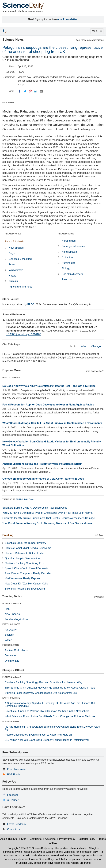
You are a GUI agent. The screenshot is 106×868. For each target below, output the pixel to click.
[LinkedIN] (36, 91)
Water (8, 640)
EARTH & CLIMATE (11, 624)
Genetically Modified (20, 259)
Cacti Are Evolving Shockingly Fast (25, 563)
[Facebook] (19, 91)
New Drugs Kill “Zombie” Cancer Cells (26, 584)
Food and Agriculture (17, 619)
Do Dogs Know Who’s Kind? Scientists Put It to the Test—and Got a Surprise (49, 386)
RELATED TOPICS (13, 234)
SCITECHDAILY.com (25, 499)
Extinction (67, 257)
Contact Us (13, 829)
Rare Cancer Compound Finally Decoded (28, 573)
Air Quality (11, 630)
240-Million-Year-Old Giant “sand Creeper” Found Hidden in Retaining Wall (47, 740)
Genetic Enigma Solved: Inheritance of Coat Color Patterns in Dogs (43, 479)
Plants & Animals (14, 242)
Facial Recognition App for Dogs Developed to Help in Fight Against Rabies (48, 405)
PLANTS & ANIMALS (12, 604)
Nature (12, 276)
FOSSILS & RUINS (11, 645)
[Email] (41, 91)
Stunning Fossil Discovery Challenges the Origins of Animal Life (41, 693)
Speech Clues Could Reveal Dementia (27, 568)
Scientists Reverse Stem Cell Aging (25, 589)
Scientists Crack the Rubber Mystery (25, 543)
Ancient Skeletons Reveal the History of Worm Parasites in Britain (42, 464)
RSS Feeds (14, 775)
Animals (13, 281)
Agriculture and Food (21, 287)
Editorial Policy (87, 839)
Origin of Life (12, 661)
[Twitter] (25, 91)
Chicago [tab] (96, 346)
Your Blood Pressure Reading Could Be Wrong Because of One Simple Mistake (47, 523)
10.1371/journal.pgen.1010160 (24, 334)
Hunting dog (68, 263)
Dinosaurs (11, 655)
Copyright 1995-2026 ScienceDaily (27, 848)
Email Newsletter (17, 769)
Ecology (9, 635)
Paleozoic (67, 279)
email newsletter (67, 19)
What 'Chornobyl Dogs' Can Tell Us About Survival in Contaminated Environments (52, 423)
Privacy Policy (67, 839)
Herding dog (69, 241)
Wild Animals (16, 270)
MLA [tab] (73, 346)
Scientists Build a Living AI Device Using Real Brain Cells (35, 508)
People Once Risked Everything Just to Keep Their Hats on (38, 735)
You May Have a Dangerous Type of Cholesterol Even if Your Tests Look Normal (48, 513)
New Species (16, 248)
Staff (24, 839)
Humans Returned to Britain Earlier (25, 553)
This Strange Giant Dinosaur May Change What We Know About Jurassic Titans (50, 688)
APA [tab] (83, 346)
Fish (7, 609)
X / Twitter (13, 800)
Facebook (13, 795)
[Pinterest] (30, 91)
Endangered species (73, 246)
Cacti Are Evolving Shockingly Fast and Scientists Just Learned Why (44, 682)
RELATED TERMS (66, 234)
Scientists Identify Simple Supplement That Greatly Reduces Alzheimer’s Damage (49, 518)
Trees (12, 264)
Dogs (12, 253)
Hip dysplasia (69, 252)
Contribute (36, 839)
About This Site (9, 839)
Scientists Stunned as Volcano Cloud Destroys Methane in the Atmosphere (47, 711)
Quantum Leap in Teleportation (22, 558)
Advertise (50, 839)
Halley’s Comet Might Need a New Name (28, 548)
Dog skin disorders (72, 274)
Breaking (8, 535)
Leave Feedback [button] (17, 824)
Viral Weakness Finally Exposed (23, 578)
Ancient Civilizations (16, 650)
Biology (66, 268)
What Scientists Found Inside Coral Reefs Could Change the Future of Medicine (50, 716)
